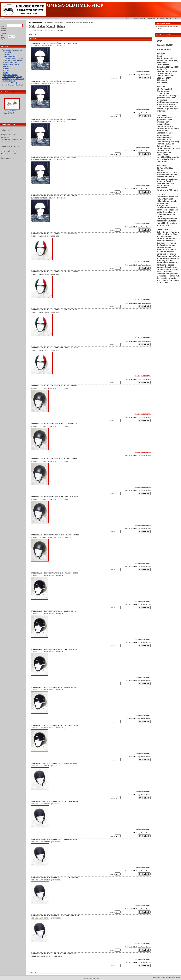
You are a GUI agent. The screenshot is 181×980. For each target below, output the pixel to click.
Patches (6, 66)
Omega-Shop (48, 23)
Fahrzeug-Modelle (9, 56)
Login (2, 17)
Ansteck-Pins (8, 52)
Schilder (6, 69)
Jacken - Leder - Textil (11, 64)
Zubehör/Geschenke (10, 75)
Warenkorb (151, 18)
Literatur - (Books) (8, 81)
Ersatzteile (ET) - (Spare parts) (13, 79)
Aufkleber (6, 54)
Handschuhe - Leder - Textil (13, 58)
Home (143, 18)
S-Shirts (6, 71)
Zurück (176, 18)
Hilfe (129, 18)
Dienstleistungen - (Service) (12, 77)
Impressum (156, 977)
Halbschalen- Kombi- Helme (13, 60)
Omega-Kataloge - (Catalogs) (12, 85)
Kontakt (169, 18)
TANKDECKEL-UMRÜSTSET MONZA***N (10, 112)
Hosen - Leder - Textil (11, 62)
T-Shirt (5, 73)
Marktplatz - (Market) (9, 83)
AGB (163, 977)
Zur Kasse (160, 18)
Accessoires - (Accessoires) (12, 50)
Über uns (136, 18)
